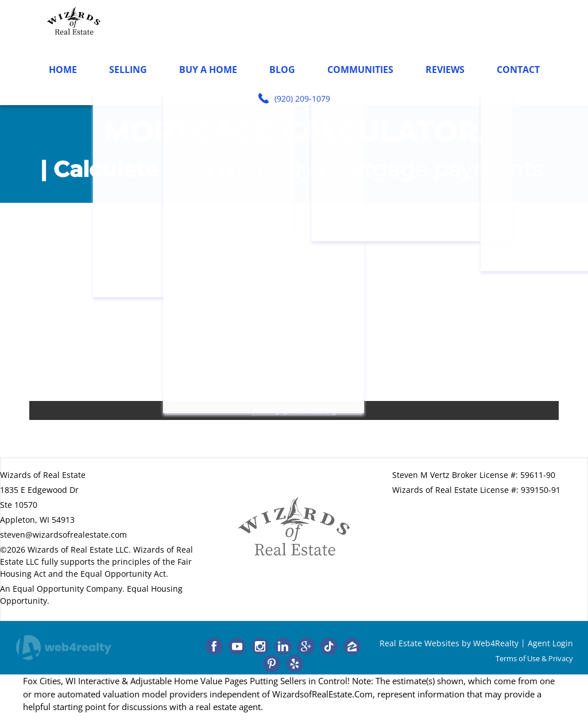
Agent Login (550, 643)
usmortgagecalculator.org (294, 410)
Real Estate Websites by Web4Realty (449, 643)
